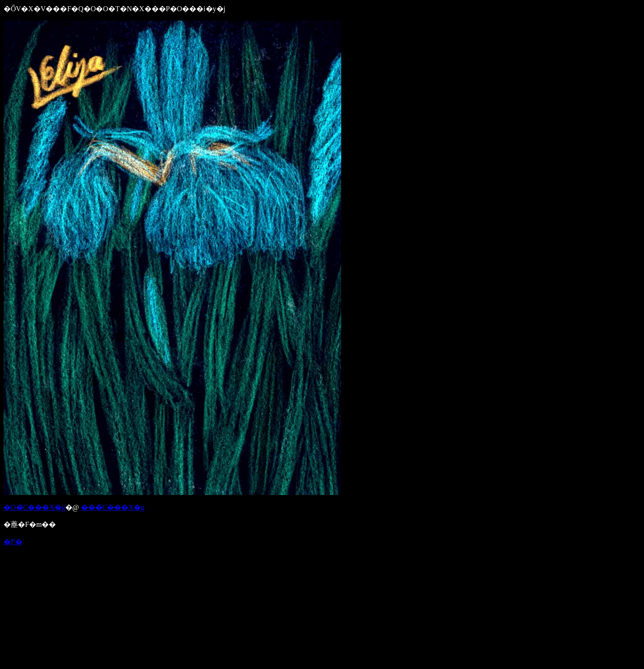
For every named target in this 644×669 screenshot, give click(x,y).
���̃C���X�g (113, 507)
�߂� (13, 542)
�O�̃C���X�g (34, 507)
